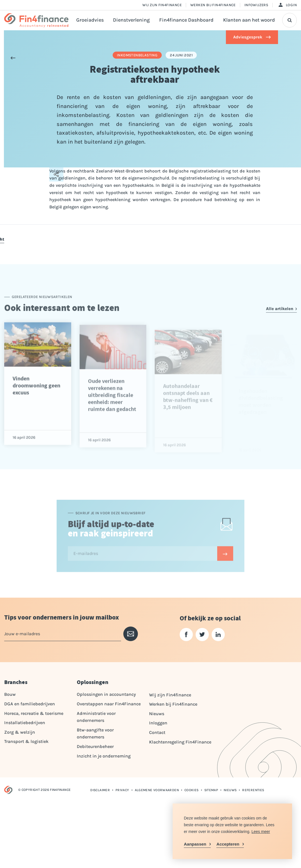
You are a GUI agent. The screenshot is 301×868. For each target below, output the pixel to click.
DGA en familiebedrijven (30, 704)
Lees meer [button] (261, 832)
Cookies (192, 790)
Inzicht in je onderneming (104, 756)
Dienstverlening (131, 20)
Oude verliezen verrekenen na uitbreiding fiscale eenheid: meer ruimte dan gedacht (112, 411)
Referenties (253, 790)
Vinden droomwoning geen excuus (36, 399)
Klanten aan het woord (249, 20)
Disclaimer (100, 790)
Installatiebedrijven (25, 723)
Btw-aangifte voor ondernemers (95, 734)
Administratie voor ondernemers (96, 717)
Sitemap (211, 790)
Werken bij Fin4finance (213, 5)
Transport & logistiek (26, 741)
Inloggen (158, 723)
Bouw (10, 694)
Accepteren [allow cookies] (228, 844)
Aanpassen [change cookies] (195, 844)
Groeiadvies (90, 20)
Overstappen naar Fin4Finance (109, 704)
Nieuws (157, 714)
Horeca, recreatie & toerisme (34, 713)
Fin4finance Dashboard (186, 20)
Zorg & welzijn (20, 732)
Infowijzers (256, 5)
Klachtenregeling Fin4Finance (180, 742)
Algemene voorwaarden (157, 790)
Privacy (122, 790)
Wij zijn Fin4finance (162, 5)
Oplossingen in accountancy (106, 694)
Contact (157, 732)
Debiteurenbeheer (95, 746)
